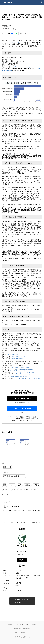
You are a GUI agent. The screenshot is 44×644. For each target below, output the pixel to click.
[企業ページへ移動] (22, 541)
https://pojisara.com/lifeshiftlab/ (24, 373)
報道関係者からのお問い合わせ (22, 629)
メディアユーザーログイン (22, 399)
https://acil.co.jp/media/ (19, 356)
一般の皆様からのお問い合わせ (22, 637)
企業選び (36, 485)
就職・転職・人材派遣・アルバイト (14, 476)
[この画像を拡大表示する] (8, 441)
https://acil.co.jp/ (13, 354)
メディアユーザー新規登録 (22, 408)
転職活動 (27, 485)
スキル (28, 489)
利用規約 (34, 624)
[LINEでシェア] (16, 34)
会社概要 (10, 624)
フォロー (22, 560)
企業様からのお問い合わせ (22, 633)
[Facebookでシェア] (12, 34)
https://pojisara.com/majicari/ (19, 371)
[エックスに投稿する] (9, 34)
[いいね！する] (3, 34)
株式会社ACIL (25, 522)
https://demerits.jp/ (17, 358)
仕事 (35, 489)
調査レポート (7, 467)
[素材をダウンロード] (21, 34)
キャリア (12, 485)
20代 (20, 485)
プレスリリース (14, 522)
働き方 (14, 489)
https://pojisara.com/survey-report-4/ (23, 67)
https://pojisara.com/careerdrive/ (20, 367)
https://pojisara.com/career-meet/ (20, 375)
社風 (21, 489)
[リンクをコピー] (25, 34)
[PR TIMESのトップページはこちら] (8, 2)
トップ (5, 522)
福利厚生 (6, 489)
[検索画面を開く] (42, 2)
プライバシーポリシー (22, 624)
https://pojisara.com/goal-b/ (18, 377)
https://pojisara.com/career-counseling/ (29, 378)
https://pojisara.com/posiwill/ (25, 369)
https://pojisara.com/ (14, 42)
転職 (4, 485)
